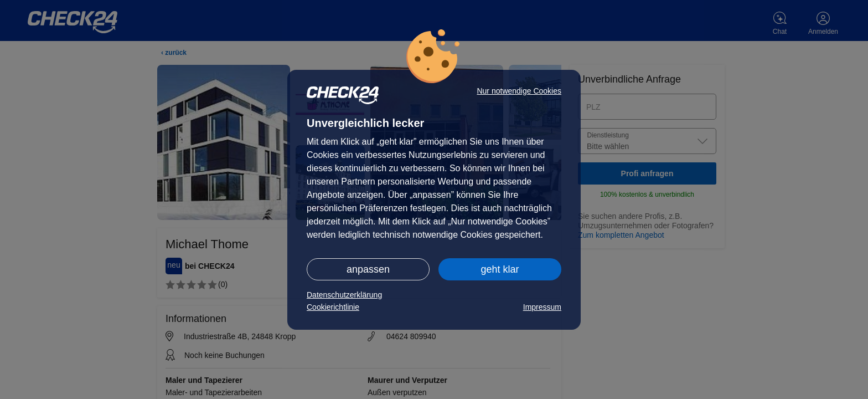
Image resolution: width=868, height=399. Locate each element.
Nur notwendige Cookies (519, 91)
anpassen (368, 269)
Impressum (542, 307)
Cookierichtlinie (333, 307)
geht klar (500, 269)
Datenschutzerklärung (344, 295)
